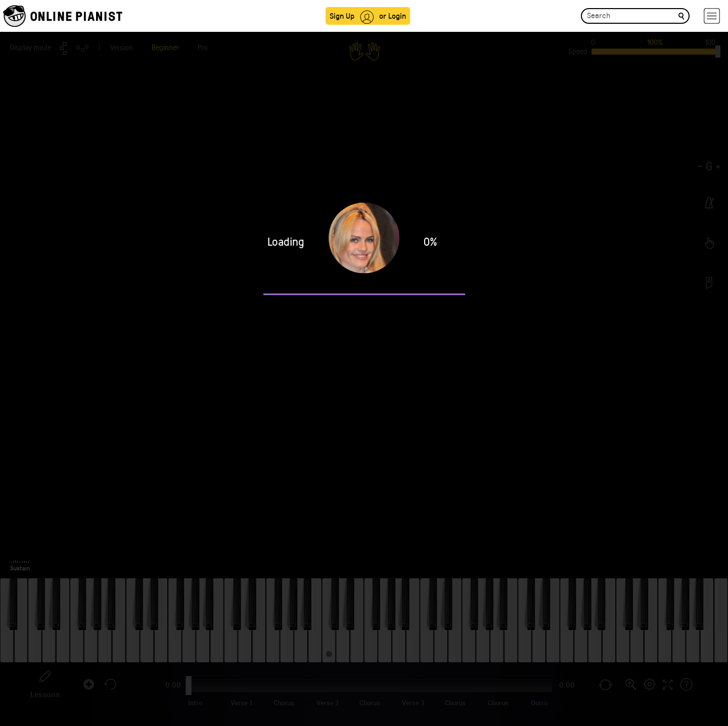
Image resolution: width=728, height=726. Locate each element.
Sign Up (342, 15)
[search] (681, 15)
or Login (393, 15)
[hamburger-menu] (712, 16)
